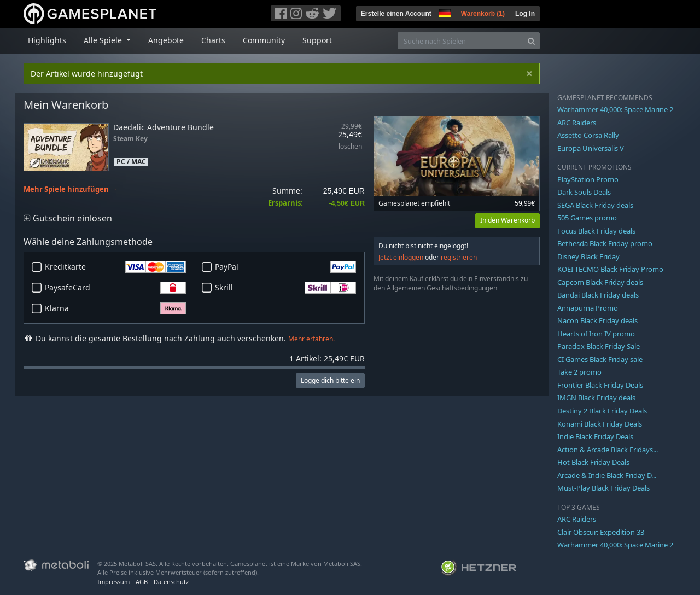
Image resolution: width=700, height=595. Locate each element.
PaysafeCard (115, 288)
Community (264, 40)
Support (317, 40)
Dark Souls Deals (584, 192)
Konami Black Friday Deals (600, 424)
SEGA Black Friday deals (595, 205)
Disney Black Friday (588, 256)
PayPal (285, 267)
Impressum (113, 582)
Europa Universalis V (591, 148)
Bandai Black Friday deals (598, 295)
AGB (142, 582)
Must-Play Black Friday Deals (603, 488)
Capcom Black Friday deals (600, 282)
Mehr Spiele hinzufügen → (71, 189)
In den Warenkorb (507, 220)
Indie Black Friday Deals (595, 436)
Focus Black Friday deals (596, 231)
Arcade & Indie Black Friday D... (607, 475)
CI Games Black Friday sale (600, 359)
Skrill (285, 288)
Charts (213, 40)
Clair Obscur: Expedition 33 (601, 532)
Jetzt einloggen (401, 257)
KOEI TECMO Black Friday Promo (610, 269)
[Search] (531, 41)
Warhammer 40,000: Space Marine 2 (615, 109)
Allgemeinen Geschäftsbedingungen (442, 288)
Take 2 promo (579, 372)
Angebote (166, 40)
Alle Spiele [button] (104, 40)
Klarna (115, 308)
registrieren (459, 257)
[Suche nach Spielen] (460, 41)
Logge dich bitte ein (330, 380)
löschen (350, 147)
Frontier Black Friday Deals (600, 385)
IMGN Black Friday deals (596, 398)
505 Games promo (587, 218)
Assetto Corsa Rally (588, 135)
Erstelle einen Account (396, 14)
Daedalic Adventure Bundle (164, 127)
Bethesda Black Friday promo (605, 243)
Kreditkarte (115, 267)
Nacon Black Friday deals (597, 320)
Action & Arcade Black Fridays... (608, 450)
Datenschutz (171, 582)
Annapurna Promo (588, 308)
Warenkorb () (483, 14)
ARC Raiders (577, 122)
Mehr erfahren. (311, 339)
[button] (444, 12)
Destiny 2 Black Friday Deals (602, 411)
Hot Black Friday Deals (593, 462)
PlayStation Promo (588, 179)
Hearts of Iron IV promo (596, 334)
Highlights (47, 40)
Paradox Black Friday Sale (599, 346)
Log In (525, 14)
